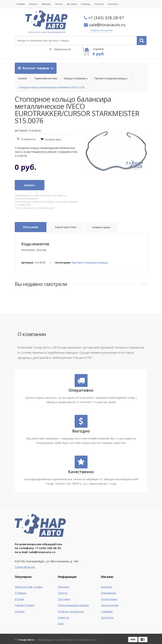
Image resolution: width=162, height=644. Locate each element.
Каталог (34, 4)
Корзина (107, 580)
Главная (21, 4)
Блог (61, 617)
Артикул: (28, 256)
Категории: (63, 256)
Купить (30, 179)
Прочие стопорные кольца (90, 256)
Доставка (73, 4)
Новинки (107, 604)
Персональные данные (73, 598)
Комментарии (105, 222)
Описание (32, 221)
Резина (20, 604)
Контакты (114, 4)
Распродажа (109, 592)
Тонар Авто (26, 633)
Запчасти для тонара (29, 580)
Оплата (60, 4)
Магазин (47, 4)
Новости (100, 4)
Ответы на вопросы (71, 604)
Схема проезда (25, 560)
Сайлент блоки (25, 598)
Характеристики (69, 222)
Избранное (95, 39)
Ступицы (21, 586)
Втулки (19, 592)
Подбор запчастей (105, 30)
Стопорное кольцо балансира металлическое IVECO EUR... (52, 80)
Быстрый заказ (53, 133)
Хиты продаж (110, 598)
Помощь (87, 4)
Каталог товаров (34, 57)
